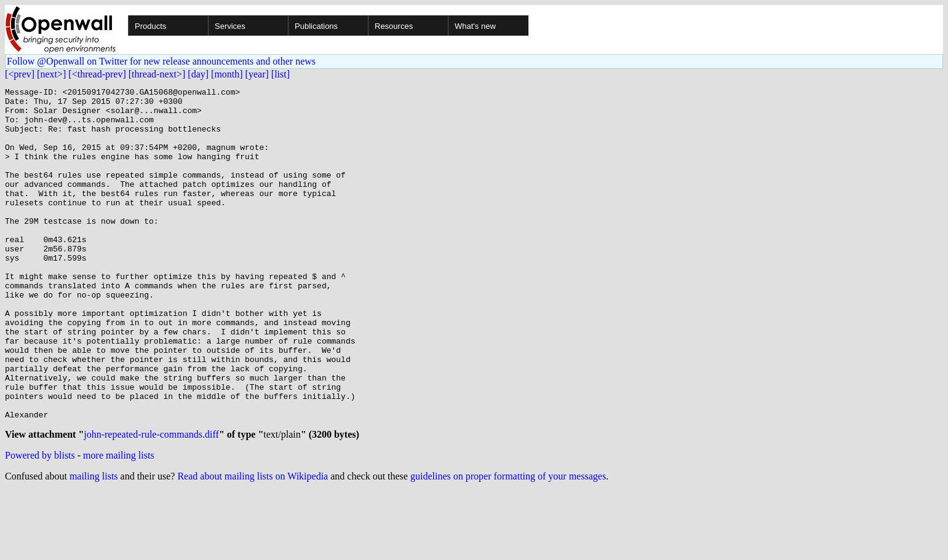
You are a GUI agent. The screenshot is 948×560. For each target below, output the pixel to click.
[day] (198, 74)
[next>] (51, 74)
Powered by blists (40, 523)
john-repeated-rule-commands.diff (151, 503)
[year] (257, 74)
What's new (475, 26)
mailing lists (94, 544)
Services (230, 26)
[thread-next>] (157, 74)
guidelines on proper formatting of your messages (508, 544)
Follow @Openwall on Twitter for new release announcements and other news (161, 61)
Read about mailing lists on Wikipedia (253, 544)
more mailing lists (119, 523)
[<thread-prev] (97, 74)
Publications (316, 26)
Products (150, 26)
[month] (227, 74)
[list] (281, 74)
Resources (394, 26)
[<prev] (20, 74)
